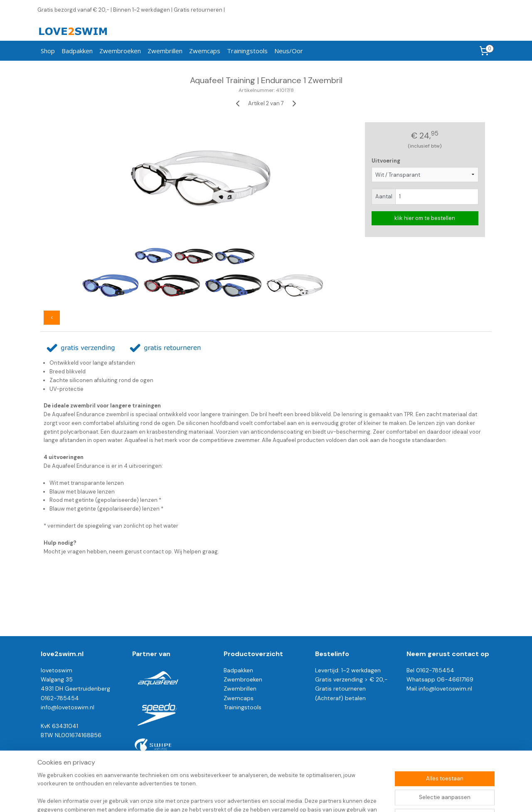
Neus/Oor (289, 51)
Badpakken (77, 51)
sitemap (238, 797)
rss (254, 797)
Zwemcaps (205, 51)
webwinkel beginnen (283, 797)
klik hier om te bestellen (425, 218)
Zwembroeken (120, 51)
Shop (48, 51)
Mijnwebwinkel (351, 797)
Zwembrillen (165, 51)
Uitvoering (386, 161)
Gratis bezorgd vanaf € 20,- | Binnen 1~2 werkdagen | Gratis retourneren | (131, 10)
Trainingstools (247, 51)
